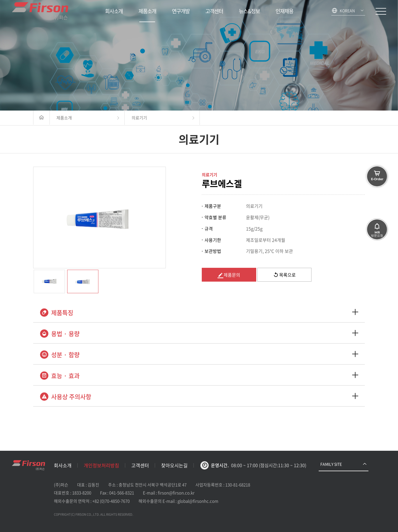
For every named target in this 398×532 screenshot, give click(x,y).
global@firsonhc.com (198, 501)
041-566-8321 (122, 493)
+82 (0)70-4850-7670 (111, 501)
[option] (99, 217)
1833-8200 (82, 493)
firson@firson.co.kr (176, 493)
